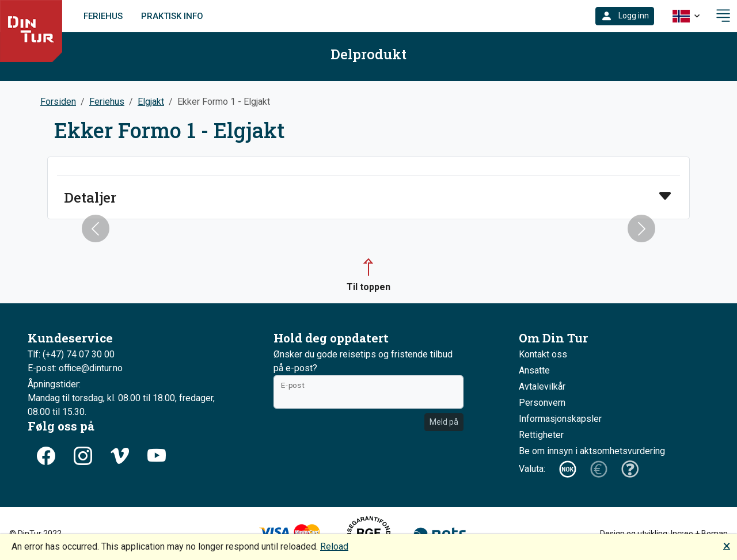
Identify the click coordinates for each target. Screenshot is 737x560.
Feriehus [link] (103, 16)
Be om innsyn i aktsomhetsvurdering (592, 451)
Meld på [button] (444, 422)
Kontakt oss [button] (543, 354)
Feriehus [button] (107, 102)
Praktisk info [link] (172, 16)
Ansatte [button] (534, 370)
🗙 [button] (727, 545)
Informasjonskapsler (560, 419)
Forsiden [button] (58, 102)
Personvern (542, 403)
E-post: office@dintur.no (75, 368)
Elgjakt (151, 102)
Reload (334, 546)
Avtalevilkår (542, 386)
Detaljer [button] (90, 198)
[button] (625, 16)
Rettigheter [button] (541, 435)
